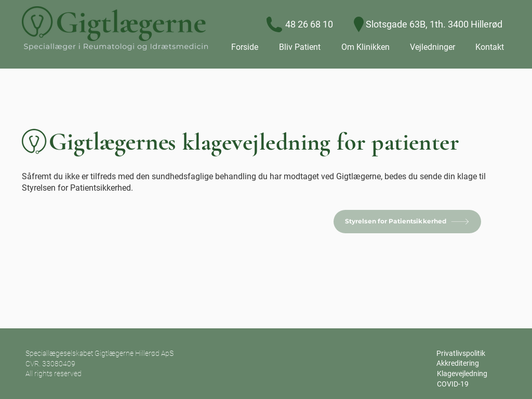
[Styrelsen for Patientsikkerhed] (407, 222)
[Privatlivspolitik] (461, 354)
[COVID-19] (453, 384)
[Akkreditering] (458, 364)
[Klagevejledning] (462, 374)
